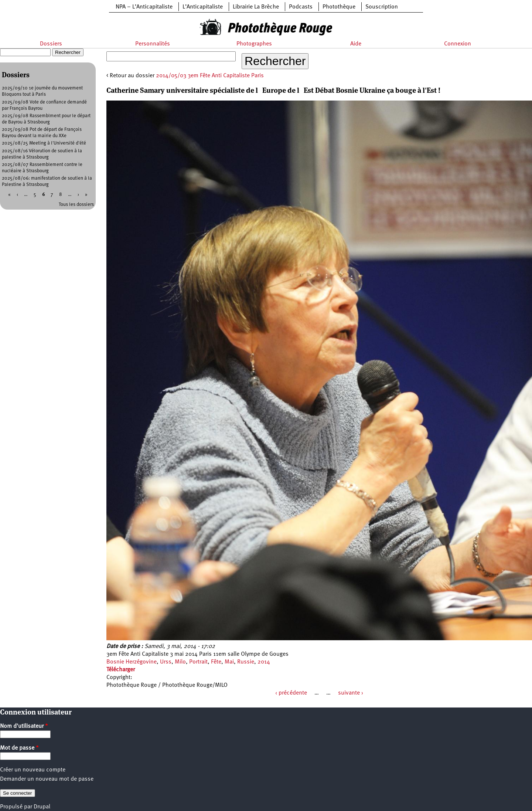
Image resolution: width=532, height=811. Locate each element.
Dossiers (51, 44)
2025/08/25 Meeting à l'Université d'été (44, 143)
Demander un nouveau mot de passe (47, 779)
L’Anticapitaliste (203, 7)
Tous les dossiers (76, 205)
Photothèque (339, 7)
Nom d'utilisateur (24, 726)
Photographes (254, 44)
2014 (264, 662)
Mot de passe (19, 748)
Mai (229, 662)
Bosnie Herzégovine (132, 662)
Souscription (382, 7)
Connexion (458, 44)
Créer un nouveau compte (33, 770)
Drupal (42, 807)
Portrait (198, 662)
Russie (246, 662)
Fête (216, 662)
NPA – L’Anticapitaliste (144, 7)
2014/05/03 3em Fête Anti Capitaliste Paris (210, 76)
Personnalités (153, 44)
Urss (166, 662)
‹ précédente (291, 693)
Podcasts (301, 7)
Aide (356, 44)
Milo (180, 662)
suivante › (351, 693)
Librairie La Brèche (256, 7)
